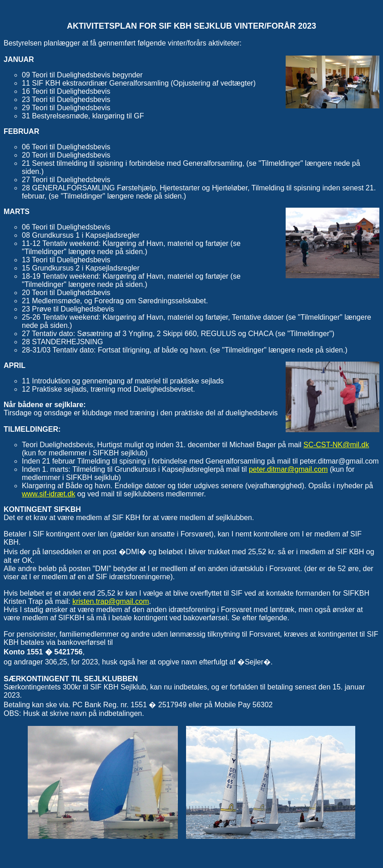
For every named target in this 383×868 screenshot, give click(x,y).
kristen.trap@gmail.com (111, 601)
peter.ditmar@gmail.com (288, 469)
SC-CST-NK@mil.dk (336, 445)
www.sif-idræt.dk (48, 494)
